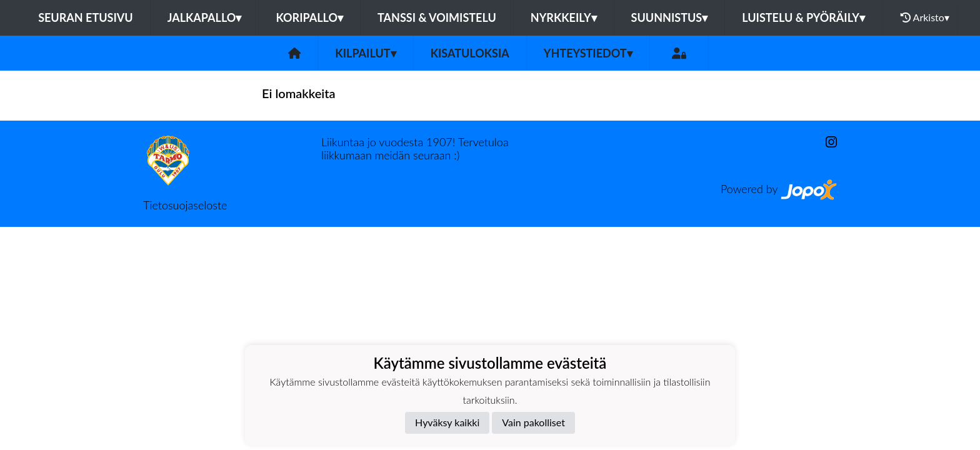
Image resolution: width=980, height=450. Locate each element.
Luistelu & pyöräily (803, 17)
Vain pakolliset (533, 422)
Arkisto (925, 17)
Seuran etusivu (86, 17)
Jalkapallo (205, 17)
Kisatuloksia (470, 53)
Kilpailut (365, 53)
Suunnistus (670, 17)
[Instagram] (826, 142)
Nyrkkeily (564, 17)
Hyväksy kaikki (447, 422)
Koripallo (309, 17)
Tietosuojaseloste (185, 205)
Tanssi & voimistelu (437, 17)
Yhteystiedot (588, 53)
